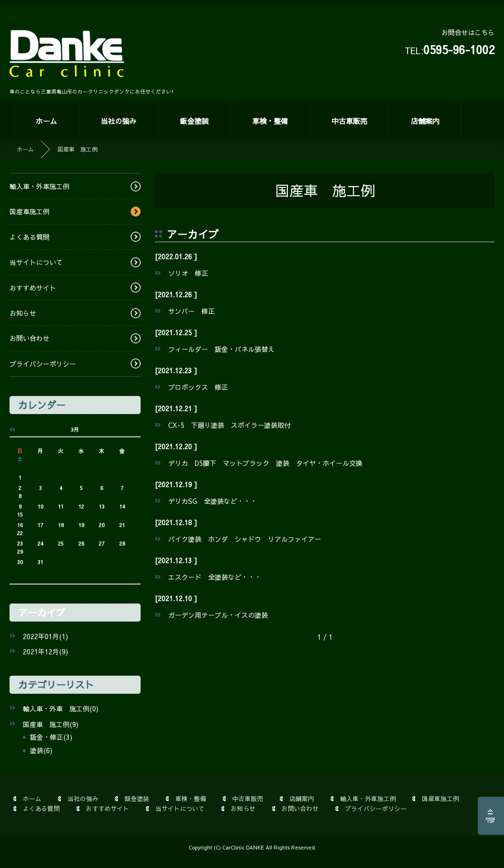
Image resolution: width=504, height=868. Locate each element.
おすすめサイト (33, 288)
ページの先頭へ (491, 816)
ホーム (46, 121)
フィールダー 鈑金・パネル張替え (221, 349)
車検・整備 (270, 121)
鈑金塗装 (194, 121)
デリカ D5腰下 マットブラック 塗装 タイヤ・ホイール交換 (265, 463)
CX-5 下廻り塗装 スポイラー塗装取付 (229, 425)
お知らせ (23, 313)
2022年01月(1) (45, 636)
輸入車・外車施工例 (39, 186)
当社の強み (119, 121)
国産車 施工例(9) (51, 724)
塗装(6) (41, 750)
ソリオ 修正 (188, 273)
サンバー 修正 (191, 311)
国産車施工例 (29, 211)
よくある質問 (29, 237)
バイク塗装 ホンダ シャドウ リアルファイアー (245, 539)
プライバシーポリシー (43, 364)
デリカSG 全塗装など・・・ (213, 501)
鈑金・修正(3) (51, 737)
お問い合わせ (29, 338)
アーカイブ (42, 612)
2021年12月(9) (45, 651)
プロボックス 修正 (198, 387)
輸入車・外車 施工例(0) (61, 708)
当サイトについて (36, 262)
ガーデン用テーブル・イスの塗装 (218, 615)
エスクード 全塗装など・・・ (215, 577)
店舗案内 (425, 121)
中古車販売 (349, 121)
